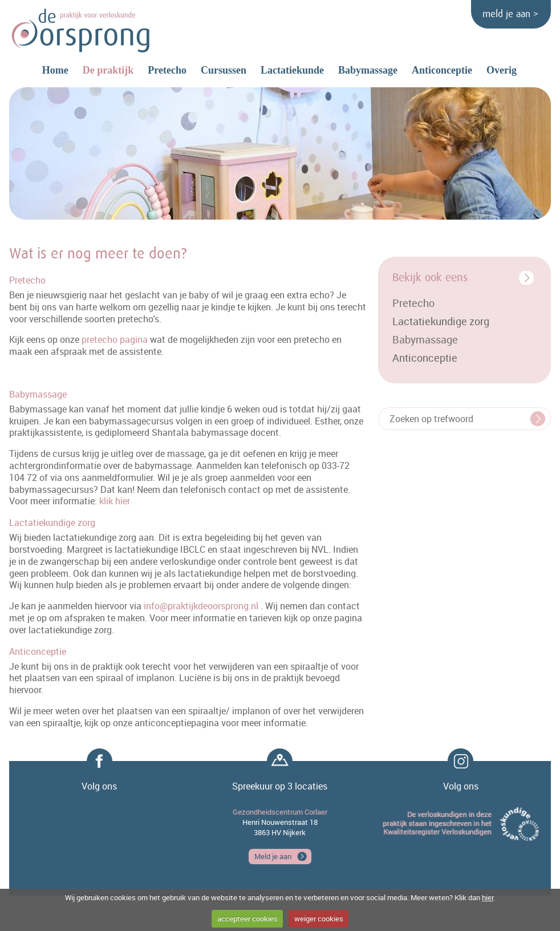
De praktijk (108, 70)
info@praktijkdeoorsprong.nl (201, 606)
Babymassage (368, 70)
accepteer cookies (247, 918)
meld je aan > (510, 14)
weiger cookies (319, 918)
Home (55, 70)
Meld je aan (273, 856)
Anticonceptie (442, 70)
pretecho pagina (115, 339)
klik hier (115, 501)
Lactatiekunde (292, 70)
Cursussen (224, 70)
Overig (502, 70)
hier (488, 897)
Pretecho (167, 70)
